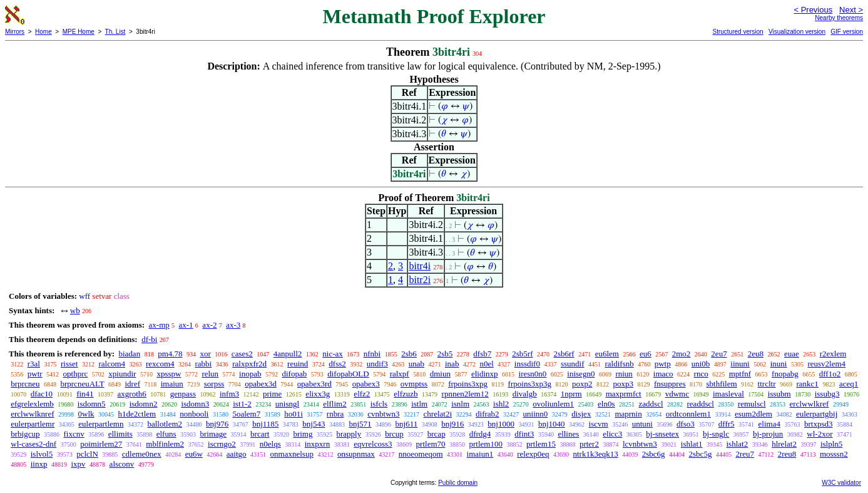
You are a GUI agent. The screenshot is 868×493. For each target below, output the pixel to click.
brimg (303, 434)
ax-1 (186, 325)
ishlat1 (692, 444)
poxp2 (582, 384)
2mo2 (682, 354)
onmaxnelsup (292, 454)
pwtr (35, 374)
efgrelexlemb (32, 404)
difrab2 (488, 414)
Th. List (115, 32)
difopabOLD (348, 374)
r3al (34, 364)
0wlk (86, 414)
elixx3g (318, 394)
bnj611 (407, 424)
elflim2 (335, 404)
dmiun (440, 374)
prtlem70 (431, 444)
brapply (349, 434)
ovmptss (414, 384)
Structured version (738, 32)
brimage (213, 434)
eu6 (646, 354)
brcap (437, 434)
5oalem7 (246, 414)
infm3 (229, 394)
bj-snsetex (662, 434)
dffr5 (727, 424)
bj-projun (768, 434)
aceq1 (849, 384)
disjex (581, 414)
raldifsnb (620, 364)
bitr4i (420, 266)
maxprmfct (624, 394)
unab (416, 364)
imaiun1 (480, 454)
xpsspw (169, 374)
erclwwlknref (32, 414)
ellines (568, 434)
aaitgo (237, 454)
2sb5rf (522, 354)
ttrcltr (767, 384)
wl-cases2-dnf (33, 444)
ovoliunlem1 (553, 404)
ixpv (78, 464)
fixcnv (74, 434)
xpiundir (122, 374)
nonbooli (194, 414)
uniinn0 (536, 414)
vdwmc (677, 394)
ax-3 (233, 325)
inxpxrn (317, 444)
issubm (779, 394)
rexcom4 (160, 364)
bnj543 (314, 424)
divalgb (525, 394)
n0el (486, 364)
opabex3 (366, 384)
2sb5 (445, 354)
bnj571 (360, 424)
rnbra (335, 414)
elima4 (769, 424)
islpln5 (831, 444)
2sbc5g (701, 454)
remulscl (752, 404)
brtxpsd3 (819, 424)
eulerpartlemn (101, 424)
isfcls (379, 404)
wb (75, 310)
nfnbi (372, 354)
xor (206, 354)
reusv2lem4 (826, 364)
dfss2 (337, 364)
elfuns (166, 434)
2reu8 (787, 454)
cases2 (242, 354)
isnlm (460, 404)
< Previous (813, 10)
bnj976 (217, 424)
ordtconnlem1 (688, 414)
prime (272, 394)
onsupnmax (356, 454)
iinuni (740, 364)
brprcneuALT (82, 384)
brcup (394, 434)
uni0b (701, 364)
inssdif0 (527, 364)
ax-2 (209, 325)
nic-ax (332, 354)
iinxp (39, 464)
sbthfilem (722, 384)
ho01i (294, 414)
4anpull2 (288, 354)
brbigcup (25, 434)
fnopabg (785, 374)
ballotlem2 (165, 424)
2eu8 (756, 354)
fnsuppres (670, 384)
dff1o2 (830, 374)
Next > (851, 10)
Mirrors (15, 32)
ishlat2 (738, 444)
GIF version (847, 32)
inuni (779, 364)
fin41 (85, 394)
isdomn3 (195, 404)
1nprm (571, 394)
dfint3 (524, 434)
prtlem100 (486, 444)
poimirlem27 (101, 444)
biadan (129, 354)
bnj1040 (552, 424)
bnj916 (452, 424)
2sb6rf (564, 354)
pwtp (663, 364)
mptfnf (740, 374)
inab (452, 364)
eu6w (194, 454)
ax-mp (159, 325)
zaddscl (651, 404)
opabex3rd (314, 384)
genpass (183, 394)
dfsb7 (482, 354)
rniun (624, 374)
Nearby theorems (839, 18)
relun (210, 374)
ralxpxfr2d (249, 364)
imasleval (728, 394)
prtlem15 (541, 444)
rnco (701, 374)
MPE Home (79, 32)
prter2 (589, 444)
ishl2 (501, 404)
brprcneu (25, 384)
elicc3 (612, 434)
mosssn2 (834, 454)
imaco (663, 374)
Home (43, 32)
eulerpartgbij (817, 414)
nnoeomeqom (421, 454)
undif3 (377, 364)
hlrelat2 (784, 444)
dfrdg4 (480, 434)
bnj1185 (265, 424)
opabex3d (261, 384)
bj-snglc (716, 434)
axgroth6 (132, 394)
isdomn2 (144, 404)
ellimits (120, 434)
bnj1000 (501, 424)
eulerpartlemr (33, 424)
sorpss (214, 384)
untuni (642, 424)
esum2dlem (753, 414)
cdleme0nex (142, 454)
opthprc (76, 374)
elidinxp (485, 374)
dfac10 (42, 394)
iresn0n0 (533, 374)
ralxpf (400, 374)
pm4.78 (170, 354)
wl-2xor (819, 434)
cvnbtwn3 (383, 414)
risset (69, 364)
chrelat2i (438, 414)
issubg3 (827, 394)
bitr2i (420, 280)
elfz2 (362, 394)
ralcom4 (112, 364)
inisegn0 (581, 374)
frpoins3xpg (468, 384)
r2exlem (833, 354)
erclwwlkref (809, 404)
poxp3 (623, 384)
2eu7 (719, 354)
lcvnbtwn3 (640, 444)
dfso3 (686, 424)
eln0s (606, 404)
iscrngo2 (222, 444)
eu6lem (607, 354)
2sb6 (409, 354)
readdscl (701, 404)
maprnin (628, 414)
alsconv (122, 464)
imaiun (172, 384)
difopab (295, 374)
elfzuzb (406, 394)
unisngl (287, 404)
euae (792, 354)
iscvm (599, 424)
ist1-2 (242, 404)
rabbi (204, 364)
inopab (250, 374)
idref (133, 384)
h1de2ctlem (137, 414)
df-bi (149, 339)
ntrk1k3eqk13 (595, 454)
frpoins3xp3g (530, 384)
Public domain (458, 483)
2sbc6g (654, 454)
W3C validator (841, 483)
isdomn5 (92, 404)
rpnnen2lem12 (465, 394)
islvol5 (42, 454)
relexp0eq (533, 454)
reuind (298, 364)
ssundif (573, 364)
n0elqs (270, 444)
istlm (419, 404)
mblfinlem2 (165, 444)
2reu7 (745, 454)
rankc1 (808, 384)
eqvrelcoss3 (373, 444)
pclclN (87, 454)
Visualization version (797, 32)
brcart (260, 434)
